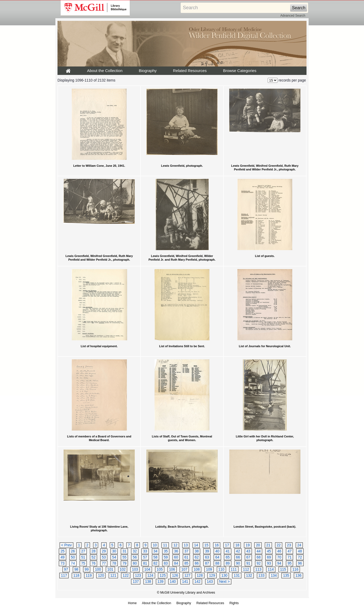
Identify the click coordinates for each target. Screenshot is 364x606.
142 (197, 582)
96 (300, 563)
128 (200, 576)
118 (76, 576)
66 (238, 557)
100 (98, 569)
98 (76, 569)
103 (135, 569)
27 (83, 551)
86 (197, 563)
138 (148, 582)
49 (62, 557)
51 (83, 557)
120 (101, 576)
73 (62, 563)
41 (227, 551)
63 (207, 557)
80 (135, 563)
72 (300, 557)
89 (227, 563)
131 (237, 576)
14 (196, 545)
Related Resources (190, 71)
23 (289, 545)
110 (221, 569)
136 (298, 576)
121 (113, 576)
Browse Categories (240, 71)
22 (279, 545)
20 (258, 545)
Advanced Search (293, 16)
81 (145, 563)
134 (274, 576)
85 (186, 563)
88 (217, 563)
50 (73, 557)
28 (94, 551)
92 (259, 563)
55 (124, 557)
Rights (234, 603)
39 (207, 551)
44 (259, 551)
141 (185, 582)
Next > (224, 582)
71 (289, 557)
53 (104, 557)
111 (234, 569)
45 (269, 551)
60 (176, 557)
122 (126, 576)
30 (114, 551)
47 (289, 551)
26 (73, 551)
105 (160, 569)
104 (147, 569)
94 (279, 563)
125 (163, 576)
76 (94, 563)
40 (217, 551)
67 (248, 557)
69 (269, 557)
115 (283, 569)
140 (173, 582)
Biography (148, 71)
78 (114, 563)
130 (224, 576)
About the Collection (105, 71)
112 (246, 569)
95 (289, 563)
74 (73, 563)
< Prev (66, 545)
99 (87, 569)
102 (123, 569)
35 (166, 551)
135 (286, 576)
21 (268, 545)
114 (271, 569)
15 (206, 545)
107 (184, 569)
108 (197, 569)
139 (161, 582)
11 (165, 545)
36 (176, 551)
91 (248, 563)
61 (186, 557)
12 (175, 545)
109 (209, 569)
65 (227, 557)
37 (186, 551)
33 (145, 551)
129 (212, 576)
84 (176, 563)
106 (172, 569)
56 (135, 557)
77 (104, 563)
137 (136, 582)
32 (135, 551)
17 (227, 545)
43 (248, 551)
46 (279, 551)
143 (210, 582)
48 (300, 551)
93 (269, 563)
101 (110, 569)
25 (62, 551)
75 (83, 563)
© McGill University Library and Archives (186, 593)
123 (138, 576)
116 (295, 569)
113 (258, 569)
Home (132, 603)
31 (124, 551)
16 (217, 545)
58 (155, 557)
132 (249, 576)
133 (262, 576)
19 (248, 545)
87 (207, 563)
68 (259, 557)
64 (217, 557)
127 (187, 576)
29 (104, 551)
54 (114, 557)
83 (166, 563)
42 (238, 551)
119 (89, 576)
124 (150, 576)
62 (197, 557)
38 (197, 551)
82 (155, 563)
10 (155, 545)
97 (66, 569)
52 (94, 557)
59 (166, 557)
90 (238, 563)
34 (155, 551)
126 (175, 576)
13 (186, 545)
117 (64, 576)
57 (145, 557)
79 (124, 563)
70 (279, 557)
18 (237, 545)
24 (299, 545)
